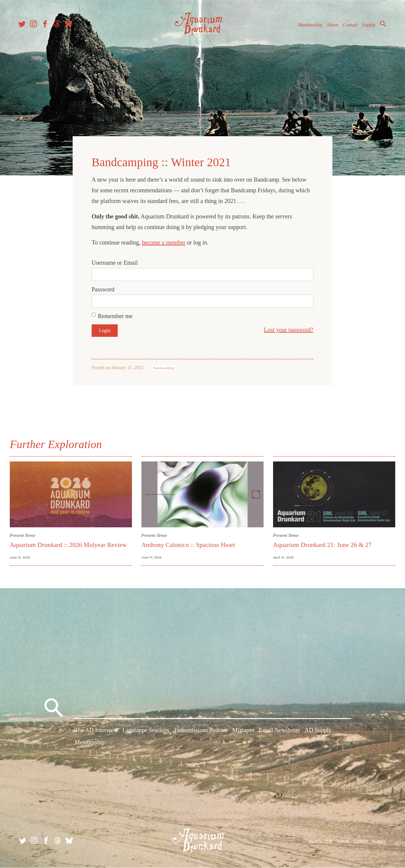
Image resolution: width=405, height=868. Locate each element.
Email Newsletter (279, 731)
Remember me (115, 315)
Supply (367, 26)
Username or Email (115, 262)
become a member (164, 242)
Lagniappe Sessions (146, 731)
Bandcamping (164, 367)
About (331, 26)
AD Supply (318, 731)
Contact (349, 26)
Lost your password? (289, 329)
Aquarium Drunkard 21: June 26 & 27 (322, 544)
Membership (308, 26)
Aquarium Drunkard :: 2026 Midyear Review (68, 544)
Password (103, 288)
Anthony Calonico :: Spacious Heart (188, 544)
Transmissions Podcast (201, 731)
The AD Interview (96, 731)
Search (381, 25)
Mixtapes (243, 731)
